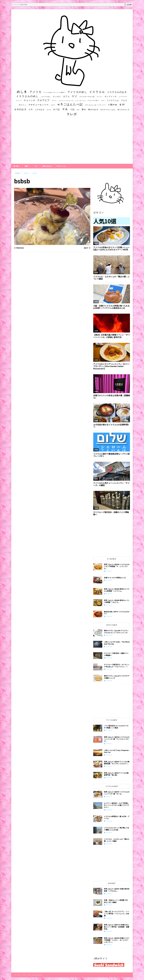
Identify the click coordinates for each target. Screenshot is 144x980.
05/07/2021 (109, 744)
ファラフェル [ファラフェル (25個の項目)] (113, 100)
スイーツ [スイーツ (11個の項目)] (19, 101)
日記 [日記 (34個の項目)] (72, 109)
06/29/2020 (109, 844)
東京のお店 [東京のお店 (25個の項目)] (93, 109)
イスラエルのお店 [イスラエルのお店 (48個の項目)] (117, 92)
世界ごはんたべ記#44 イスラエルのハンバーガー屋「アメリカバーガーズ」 (117, 739)
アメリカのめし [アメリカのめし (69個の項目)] (77, 92)
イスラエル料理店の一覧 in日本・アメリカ (117, 817)
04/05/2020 (109, 635)
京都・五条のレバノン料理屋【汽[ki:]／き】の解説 (116, 901)
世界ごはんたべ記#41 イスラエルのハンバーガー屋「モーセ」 (117, 793)
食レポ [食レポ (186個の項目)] (72, 114)
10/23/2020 (109, 778)
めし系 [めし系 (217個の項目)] (22, 92)
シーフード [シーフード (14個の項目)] (123, 97)
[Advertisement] (72, 142)
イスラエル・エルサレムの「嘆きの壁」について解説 (117, 840)
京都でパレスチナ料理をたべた (115, 578)
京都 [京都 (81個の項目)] (122, 104)
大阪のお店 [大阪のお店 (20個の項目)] (40, 110)
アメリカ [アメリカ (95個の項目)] (36, 92)
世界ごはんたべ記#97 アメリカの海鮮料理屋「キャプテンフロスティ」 (117, 763)
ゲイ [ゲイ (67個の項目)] (75, 96)
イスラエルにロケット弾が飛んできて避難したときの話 (117, 829)
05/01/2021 (109, 796)
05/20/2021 (109, 832)
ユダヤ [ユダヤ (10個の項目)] (53, 105)
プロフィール (61, 166)
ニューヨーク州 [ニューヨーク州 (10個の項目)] (80, 101)
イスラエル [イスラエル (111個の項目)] (97, 92)
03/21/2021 (109, 571)
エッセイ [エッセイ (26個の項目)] (57, 96)
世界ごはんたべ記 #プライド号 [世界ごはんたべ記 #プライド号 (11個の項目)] (95, 105)
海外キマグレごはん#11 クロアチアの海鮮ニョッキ (117, 677)
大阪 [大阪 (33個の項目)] (31, 109)
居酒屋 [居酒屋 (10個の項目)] (49, 110)
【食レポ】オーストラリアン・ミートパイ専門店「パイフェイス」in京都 (117, 913)
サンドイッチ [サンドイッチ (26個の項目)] (111, 96)
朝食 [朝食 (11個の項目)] (78, 110)
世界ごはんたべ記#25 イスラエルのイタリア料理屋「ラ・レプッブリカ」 (117, 566)
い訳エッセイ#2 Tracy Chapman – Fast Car (117, 751)
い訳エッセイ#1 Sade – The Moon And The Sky (117, 643)
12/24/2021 (109, 616)
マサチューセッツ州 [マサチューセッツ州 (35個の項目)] (38, 105)
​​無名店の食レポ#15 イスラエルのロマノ (117, 613)
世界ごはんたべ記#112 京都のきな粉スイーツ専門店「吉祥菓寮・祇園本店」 (117, 927)
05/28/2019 (109, 669)
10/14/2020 (109, 647)
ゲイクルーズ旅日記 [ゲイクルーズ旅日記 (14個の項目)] (87, 97)
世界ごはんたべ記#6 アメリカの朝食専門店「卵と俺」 (116, 774)
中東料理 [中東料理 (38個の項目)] (112, 105)
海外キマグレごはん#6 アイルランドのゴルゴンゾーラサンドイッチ (116, 631)
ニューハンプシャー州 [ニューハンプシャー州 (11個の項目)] (66, 101)
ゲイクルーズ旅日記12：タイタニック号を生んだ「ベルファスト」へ (117, 666)
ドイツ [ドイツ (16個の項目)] (54, 100)
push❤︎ (129, 5)
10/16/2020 (109, 755)
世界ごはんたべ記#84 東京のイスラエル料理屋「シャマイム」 (117, 590)
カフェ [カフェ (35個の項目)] (66, 96)
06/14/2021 (109, 894)
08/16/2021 (109, 594)
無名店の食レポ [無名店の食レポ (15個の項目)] (123, 110)
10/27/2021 (109, 931)
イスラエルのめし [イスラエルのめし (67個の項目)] (27, 96)
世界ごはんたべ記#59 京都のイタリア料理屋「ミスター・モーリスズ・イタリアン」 (117, 940)
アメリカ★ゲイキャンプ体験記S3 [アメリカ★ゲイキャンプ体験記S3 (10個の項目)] (55, 92)
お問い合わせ (47, 166)
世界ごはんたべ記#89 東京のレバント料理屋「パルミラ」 (117, 601)
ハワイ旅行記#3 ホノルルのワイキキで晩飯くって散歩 (116, 727)
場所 (26, 166)
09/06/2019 (109, 810)
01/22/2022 (109, 821)
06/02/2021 (109, 945)
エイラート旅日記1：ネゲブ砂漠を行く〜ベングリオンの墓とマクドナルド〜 (117, 805)
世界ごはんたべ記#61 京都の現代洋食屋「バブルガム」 (117, 890)
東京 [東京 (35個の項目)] (84, 109)
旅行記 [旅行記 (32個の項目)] (56, 109)
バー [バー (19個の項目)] (103, 100)
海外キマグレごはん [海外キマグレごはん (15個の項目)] (108, 110)
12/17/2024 (109, 580)
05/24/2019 (109, 658)
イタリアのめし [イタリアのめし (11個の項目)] (46, 97)
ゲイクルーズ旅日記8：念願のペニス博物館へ (116, 654)
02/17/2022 (109, 730)
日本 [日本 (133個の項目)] (65, 109)
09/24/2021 (109, 766)
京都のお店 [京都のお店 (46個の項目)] (20, 109)
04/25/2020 (109, 681)
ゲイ (36, 166)
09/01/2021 (109, 905)
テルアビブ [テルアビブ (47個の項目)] (43, 100)
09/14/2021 (109, 605)
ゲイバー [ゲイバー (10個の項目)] (100, 97)
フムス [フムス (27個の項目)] (124, 100)
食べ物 (16, 166)
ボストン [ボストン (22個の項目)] (22, 105)
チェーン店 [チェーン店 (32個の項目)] (30, 100)
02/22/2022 (109, 918)
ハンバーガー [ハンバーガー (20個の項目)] (93, 100)
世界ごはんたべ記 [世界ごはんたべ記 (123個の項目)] (70, 104)
